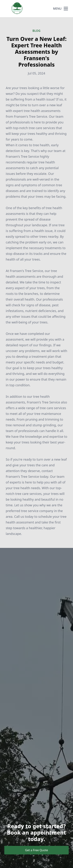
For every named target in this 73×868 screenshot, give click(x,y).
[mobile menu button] (66, 9)
